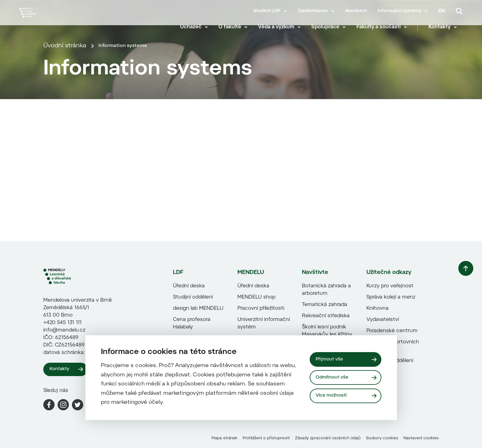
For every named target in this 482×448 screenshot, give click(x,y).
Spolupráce (331, 28)
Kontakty (445, 28)
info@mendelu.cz (64, 390)
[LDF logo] (70, 337)
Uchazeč (196, 28)
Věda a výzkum (282, 28)
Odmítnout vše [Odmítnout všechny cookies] (335, 377)
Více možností (334, 397)
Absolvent (356, 11)
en (441, 11)
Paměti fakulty (180, 421)
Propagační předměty (188, 432)
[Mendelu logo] (56, 19)
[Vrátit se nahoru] (454, 338)
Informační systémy (399, 11)
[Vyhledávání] (459, 11)
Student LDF (267, 11)
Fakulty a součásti (384, 28)
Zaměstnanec (313, 11)
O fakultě (235, 28)
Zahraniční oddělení (379, 421)
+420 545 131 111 (62, 383)
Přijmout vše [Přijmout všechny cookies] (332, 358)
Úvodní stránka (65, 138)
